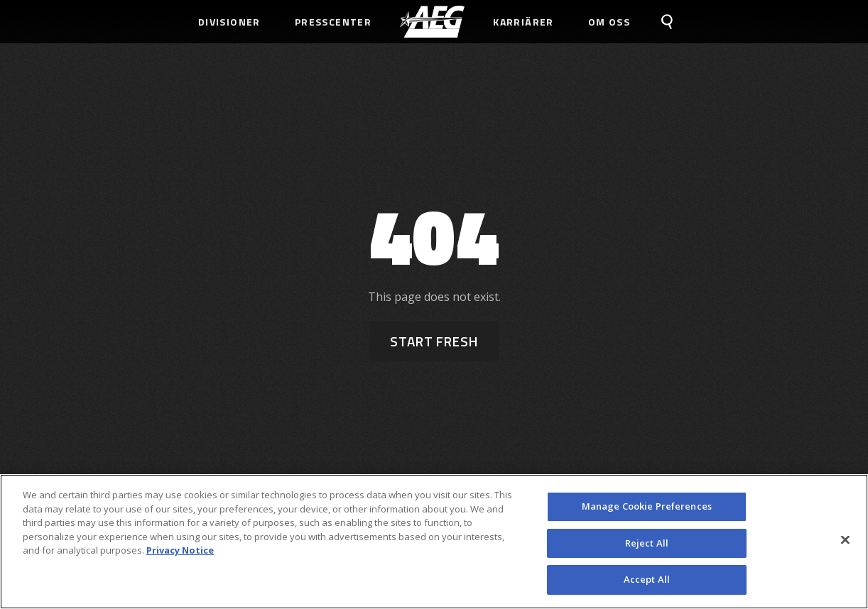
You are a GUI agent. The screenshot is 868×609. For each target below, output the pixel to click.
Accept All (647, 579)
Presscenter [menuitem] (333, 22)
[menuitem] (432, 22)
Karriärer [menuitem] (523, 22)
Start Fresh (434, 341)
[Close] (845, 540)
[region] (434, 542)
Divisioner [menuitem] (229, 22)
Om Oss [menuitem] (609, 22)
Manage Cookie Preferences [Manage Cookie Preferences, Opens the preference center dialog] (647, 506)
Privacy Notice (180, 550)
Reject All (647, 543)
